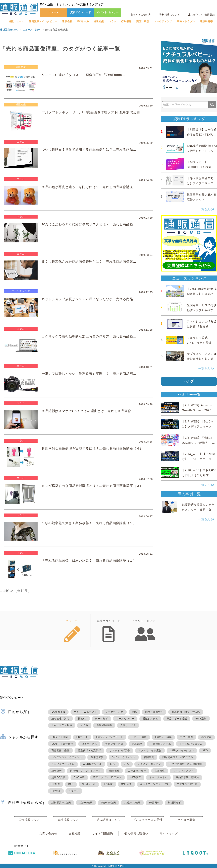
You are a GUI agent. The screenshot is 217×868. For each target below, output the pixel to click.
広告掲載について (31, 820)
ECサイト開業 (60, 737)
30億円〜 (154, 803)
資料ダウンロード (81, 12)
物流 (134, 712)
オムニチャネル (158, 777)
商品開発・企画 (60, 751)
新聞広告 (149, 757)
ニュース (54, 12)
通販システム (150, 719)
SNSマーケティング (124, 757)
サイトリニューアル (85, 712)
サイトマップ (169, 834)
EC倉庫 (108, 784)
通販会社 (67, 21)
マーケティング (163, 21)
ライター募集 (186, 820)
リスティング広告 (120, 751)
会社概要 (75, 834)
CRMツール (89, 784)
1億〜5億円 (86, 803)
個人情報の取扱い (136, 834)
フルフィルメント (183, 771)
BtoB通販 (201, 719)
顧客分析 (57, 771)
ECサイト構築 (163, 737)
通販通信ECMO (9, 30)
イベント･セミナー (108, 12)
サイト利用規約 (102, 834)
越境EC (82, 719)
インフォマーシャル (63, 764)
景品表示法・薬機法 (187, 777)
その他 (84, 725)
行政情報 (126, 21)
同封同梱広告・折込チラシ (178, 757)
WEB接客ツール (92, 764)
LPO (113, 764)
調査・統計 (143, 21)
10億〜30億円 (132, 803)
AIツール (74, 791)
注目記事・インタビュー (43, 21)
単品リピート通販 (177, 719)
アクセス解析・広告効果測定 (186, 764)
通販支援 (99, 21)
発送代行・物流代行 (89, 751)
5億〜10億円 (108, 803)
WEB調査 (135, 777)
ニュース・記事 (32, 30)
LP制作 (56, 784)
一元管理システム (161, 744)
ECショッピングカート (109, 737)
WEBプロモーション (182, 751)
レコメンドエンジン (149, 764)
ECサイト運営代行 (62, 744)
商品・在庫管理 (154, 712)
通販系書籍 (206, 21)
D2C (71, 784)
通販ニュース (16, 21)
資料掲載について (170, 15)
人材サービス (128, 725)
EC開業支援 (58, 712)
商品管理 (137, 744)
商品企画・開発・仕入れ (186, 712)
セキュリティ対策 (62, 725)
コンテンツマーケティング (67, 757)
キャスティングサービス (154, 784)
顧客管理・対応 (60, 719)
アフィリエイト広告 (150, 751)
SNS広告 (126, 784)
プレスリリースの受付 (147, 820)
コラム (113, 21)
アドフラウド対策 (187, 784)
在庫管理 (160, 771)
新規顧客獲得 (104, 725)
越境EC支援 (58, 777)
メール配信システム (191, 744)
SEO (205, 751)
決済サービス (89, 744)
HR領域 (56, 791)
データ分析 (101, 719)
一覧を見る (206, 209)
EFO (127, 764)
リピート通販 (139, 737)
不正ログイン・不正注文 (107, 777)
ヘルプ (189, 381)
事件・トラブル (186, 21)
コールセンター (125, 719)
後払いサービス (114, 744)
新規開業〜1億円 (61, 803)
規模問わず (174, 803)
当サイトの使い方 (141, 15)
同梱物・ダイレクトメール (86, 771)
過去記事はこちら (109, 820)
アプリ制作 (186, 737)
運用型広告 (97, 757)
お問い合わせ (48, 834)
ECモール (83, 21)
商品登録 (206, 737)
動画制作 (114, 771)
